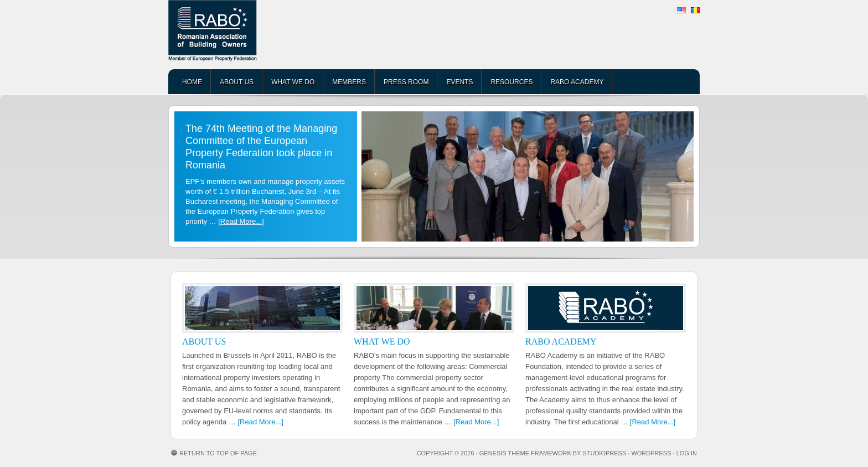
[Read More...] (241, 221)
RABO (254, 35)
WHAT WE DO (293, 82)
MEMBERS (349, 82)
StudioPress (604, 453)
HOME (192, 82)
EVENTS (459, 82)
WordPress (651, 453)
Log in (687, 453)
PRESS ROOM (406, 82)
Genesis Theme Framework (525, 453)
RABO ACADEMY (577, 82)
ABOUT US (237, 82)
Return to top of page (218, 453)
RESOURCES (512, 82)
